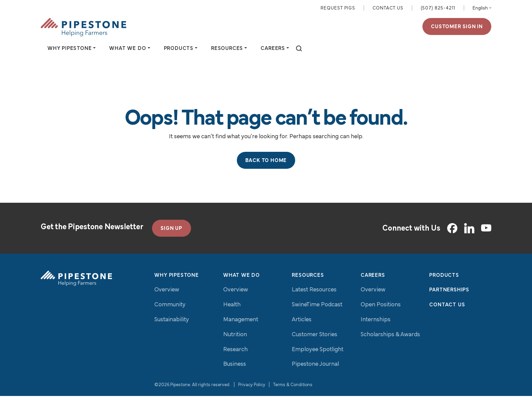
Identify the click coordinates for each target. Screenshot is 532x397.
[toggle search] (299, 49)
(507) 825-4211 (438, 9)
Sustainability (172, 321)
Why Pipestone (176, 276)
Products (444, 276)
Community (170, 306)
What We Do (242, 276)
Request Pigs (338, 9)
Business (235, 366)
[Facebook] (452, 229)
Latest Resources (314, 291)
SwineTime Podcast (317, 306)
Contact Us (388, 9)
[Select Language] (482, 9)
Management (241, 321)
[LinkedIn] (469, 229)
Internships (376, 321)
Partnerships (449, 291)
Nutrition (235, 336)
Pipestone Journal (315, 366)
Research (235, 351)
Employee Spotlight (318, 351)
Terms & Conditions (293, 386)
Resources (308, 276)
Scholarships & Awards (390, 336)
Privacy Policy (252, 386)
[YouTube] (486, 229)
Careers (373, 276)
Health (232, 306)
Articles (302, 321)
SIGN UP (172, 230)
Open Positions (381, 306)
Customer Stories (315, 336)
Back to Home (266, 162)
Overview (167, 291)
